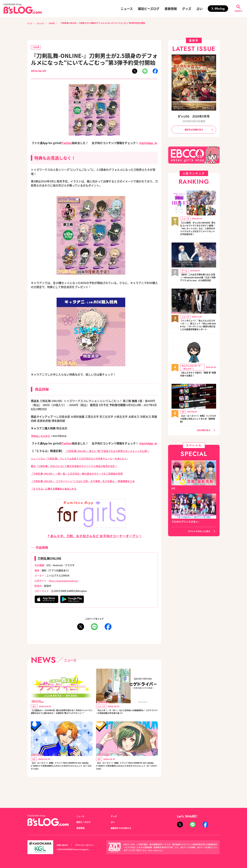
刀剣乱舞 (56, 23)
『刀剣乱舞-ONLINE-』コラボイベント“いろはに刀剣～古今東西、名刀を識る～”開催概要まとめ (91, 486)
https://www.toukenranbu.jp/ (66, 585)
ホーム (30, 23)
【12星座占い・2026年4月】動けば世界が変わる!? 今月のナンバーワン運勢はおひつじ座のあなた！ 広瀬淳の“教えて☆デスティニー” (61, 720)
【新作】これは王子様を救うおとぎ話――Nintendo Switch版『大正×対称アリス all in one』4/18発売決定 (198, 285)
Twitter (67, 144)
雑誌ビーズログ (149, 9)
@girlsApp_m (148, 144)
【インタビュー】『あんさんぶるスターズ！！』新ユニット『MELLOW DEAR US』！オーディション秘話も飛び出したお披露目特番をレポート (198, 337)
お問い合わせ (63, 845)
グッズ (187, 9)
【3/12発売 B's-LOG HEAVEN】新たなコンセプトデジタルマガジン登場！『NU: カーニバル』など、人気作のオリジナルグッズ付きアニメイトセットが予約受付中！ (198, 232)
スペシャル (43, 23)
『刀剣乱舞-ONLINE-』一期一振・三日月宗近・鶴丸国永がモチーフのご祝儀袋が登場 (84, 478)
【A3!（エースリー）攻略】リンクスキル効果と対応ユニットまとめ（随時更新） (198, 433)
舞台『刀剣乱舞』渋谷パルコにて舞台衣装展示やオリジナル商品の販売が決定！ (80, 471)
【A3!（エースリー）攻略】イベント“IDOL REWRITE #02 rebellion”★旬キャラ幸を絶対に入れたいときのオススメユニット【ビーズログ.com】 (127, 779)
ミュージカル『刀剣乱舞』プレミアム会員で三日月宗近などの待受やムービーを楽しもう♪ (86, 463)
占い (199, 9)
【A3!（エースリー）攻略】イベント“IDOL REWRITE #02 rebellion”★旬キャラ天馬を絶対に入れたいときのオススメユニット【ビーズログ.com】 (62, 779)
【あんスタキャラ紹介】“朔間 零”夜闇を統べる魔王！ (196, 388)
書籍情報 (171, 9)
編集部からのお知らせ (123, 828)
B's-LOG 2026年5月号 (194, 116)
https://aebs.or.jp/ (156, 850)
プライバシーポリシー (88, 845)
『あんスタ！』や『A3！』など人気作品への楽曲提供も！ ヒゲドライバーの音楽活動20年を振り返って (127, 720)
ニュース (127, 9)
